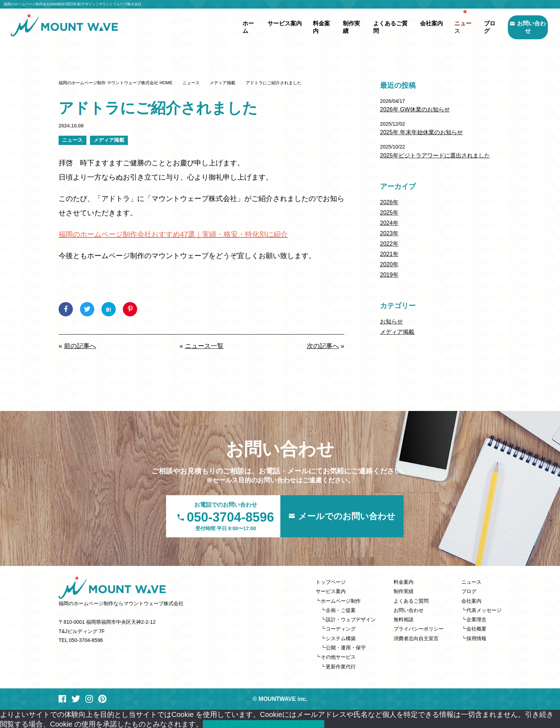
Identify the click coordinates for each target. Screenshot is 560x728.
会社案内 (471, 601)
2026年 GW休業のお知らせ (415, 109)
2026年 (389, 202)
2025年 (389, 213)
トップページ (331, 582)
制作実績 (337, 27)
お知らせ (391, 322)
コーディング (341, 628)
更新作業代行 (341, 666)
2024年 (389, 223)
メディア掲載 (222, 83)
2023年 (389, 233)
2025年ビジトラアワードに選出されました (435, 155)
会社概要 (476, 628)
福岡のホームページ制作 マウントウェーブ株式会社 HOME (116, 83)
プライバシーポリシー (419, 628)
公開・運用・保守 (346, 647)
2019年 (389, 275)
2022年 (389, 244)
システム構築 (341, 638)
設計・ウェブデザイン (351, 619)
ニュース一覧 (204, 346)
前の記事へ (80, 346)
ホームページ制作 (341, 601)
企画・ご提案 (341, 610)
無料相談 (404, 619)
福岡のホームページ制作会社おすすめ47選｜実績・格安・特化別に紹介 (173, 234)
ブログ (476, 27)
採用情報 (476, 638)
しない (242, 723)
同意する (217, 723)
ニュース (449, 27)
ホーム (233, 27)
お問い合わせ (521, 27)
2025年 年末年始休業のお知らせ (421, 132)
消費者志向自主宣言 (416, 638)
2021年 (389, 254)
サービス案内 (331, 591)
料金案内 (307, 27)
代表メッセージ (484, 610)
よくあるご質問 (375, 27)
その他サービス (338, 656)
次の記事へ (323, 346)
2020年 (389, 264)
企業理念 (476, 619)
